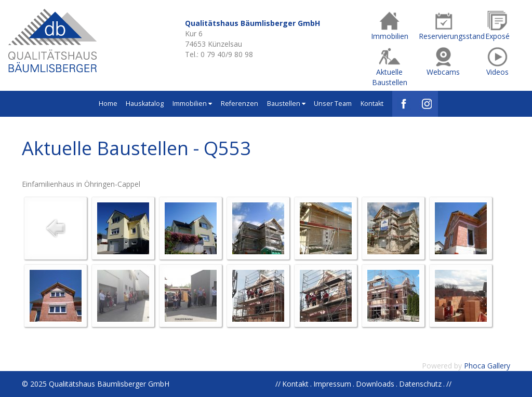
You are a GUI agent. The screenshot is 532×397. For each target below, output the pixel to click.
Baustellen (286, 104)
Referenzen (240, 104)
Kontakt (372, 104)
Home (108, 104)
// (449, 384)
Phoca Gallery (487, 366)
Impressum (332, 384)
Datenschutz (420, 384)
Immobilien (192, 104)
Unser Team (333, 104)
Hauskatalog (145, 104)
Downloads (375, 384)
